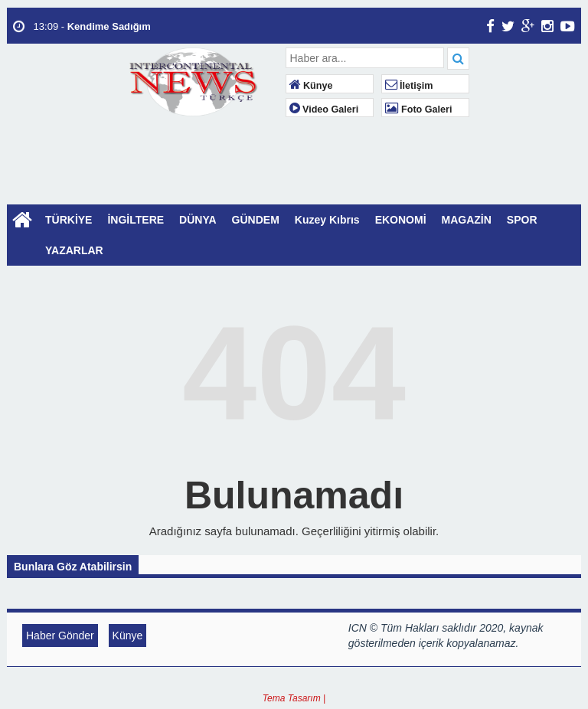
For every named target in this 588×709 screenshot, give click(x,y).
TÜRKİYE (69, 220)
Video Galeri (324, 109)
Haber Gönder (60, 635)
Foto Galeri (419, 109)
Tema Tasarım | (294, 698)
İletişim (409, 86)
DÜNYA (198, 220)
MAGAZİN (467, 220)
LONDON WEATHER (294, 181)
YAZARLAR (74, 250)
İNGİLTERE (136, 220)
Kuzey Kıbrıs (327, 220)
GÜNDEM (256, 220)
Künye (311, 86)
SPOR (522, 220)
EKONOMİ (401, 220)
